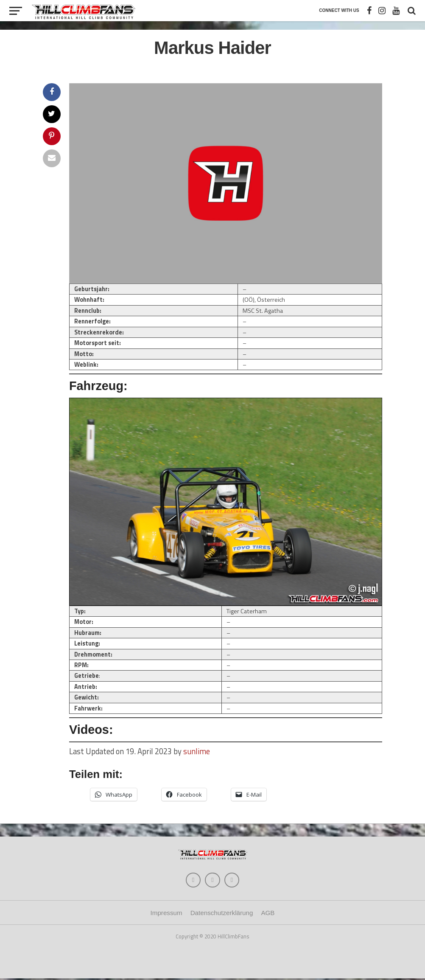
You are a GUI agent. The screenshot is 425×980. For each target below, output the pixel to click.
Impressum (166, 915)
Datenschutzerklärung (222, 915)
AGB (268, 915)
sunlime (197, 751)
